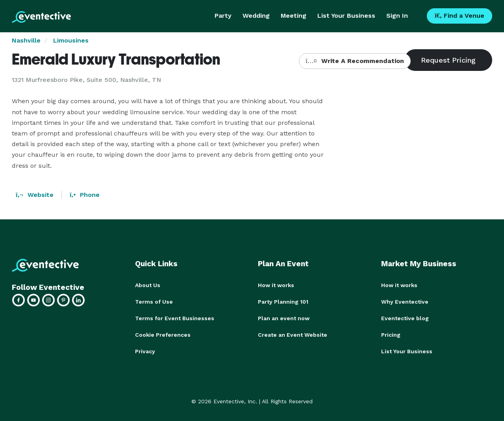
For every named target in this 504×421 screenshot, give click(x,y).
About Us (148, 285)
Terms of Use (154, 302)
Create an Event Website (293, 335)
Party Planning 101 (283, 302)
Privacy (145, 351)
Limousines (71, 40)
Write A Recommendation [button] (355, 61)
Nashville (26, 40)
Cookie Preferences (163, 335)
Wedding (256, 16)
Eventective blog (405, 318)
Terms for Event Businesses (175, 318)
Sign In (397, 16)
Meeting (294, 16)
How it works (276, 285)
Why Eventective (405, 302)
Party (223, 16)
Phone (85, 195)
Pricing (391, 335)
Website (35, 195)
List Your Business (346, 16)
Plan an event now (284, 318)
